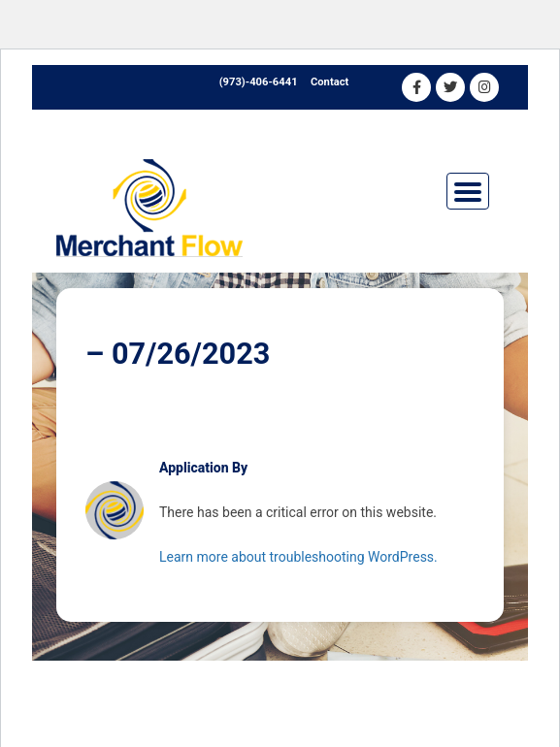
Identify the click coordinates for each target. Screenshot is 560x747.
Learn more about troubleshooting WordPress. (298, 557)
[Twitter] (450, 87)
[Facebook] (416, 87)
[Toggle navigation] (468, 191)
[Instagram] (484, 87)
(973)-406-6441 (259, 82)
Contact (329, 82)
